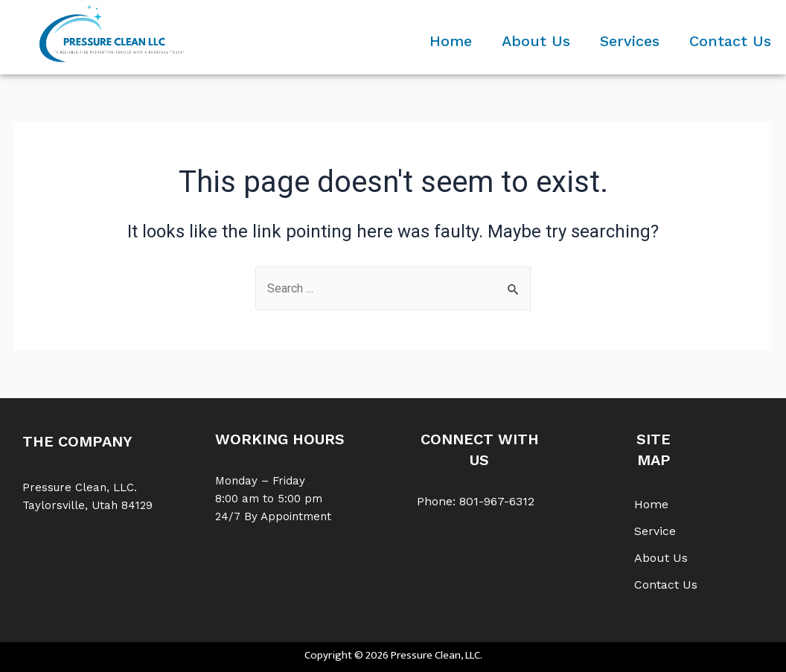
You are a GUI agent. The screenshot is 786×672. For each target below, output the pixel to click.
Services (630, 41)
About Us (536, 41)
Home (451, 41)
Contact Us (730, 41)
